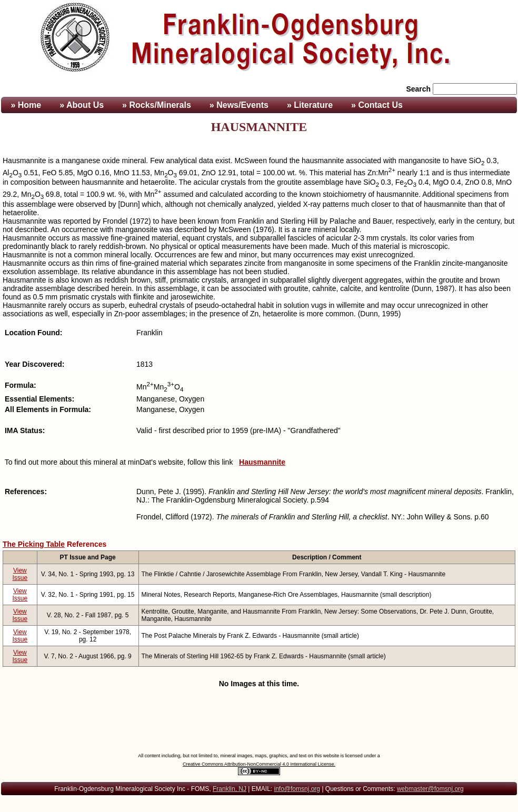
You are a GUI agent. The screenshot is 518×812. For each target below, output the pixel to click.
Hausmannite (262, 462)
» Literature (310, 105)
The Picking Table (34, 544)
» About (82, 105)
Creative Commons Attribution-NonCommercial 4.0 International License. (259, 764)
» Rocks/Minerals (157, 105)
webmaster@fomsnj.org (430, 789)
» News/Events (239, 105)
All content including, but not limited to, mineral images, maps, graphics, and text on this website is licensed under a (259, 756)
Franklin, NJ (230, 789)
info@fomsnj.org (297, 789)
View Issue (20, 574)
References (87, 544)
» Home (25, 105)
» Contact (377, 105)
